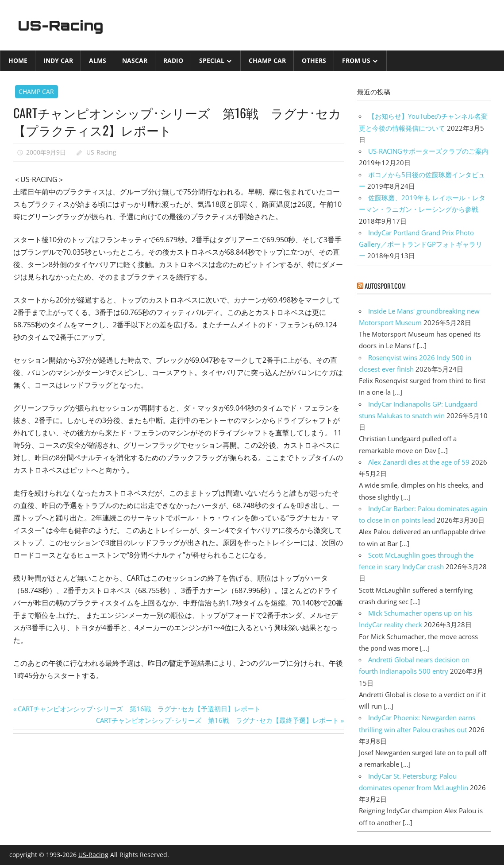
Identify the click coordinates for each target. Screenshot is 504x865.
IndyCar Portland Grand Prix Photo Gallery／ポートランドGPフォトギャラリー (421, 244)
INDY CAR (58, 60)
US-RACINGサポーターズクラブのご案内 (428, 151)
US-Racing (61, 25)
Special (212, 60)
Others (314, 60)
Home (18, 60)
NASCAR (135, 60)
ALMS (98, 60)
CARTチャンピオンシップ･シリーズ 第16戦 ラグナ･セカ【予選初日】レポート (139, 709)
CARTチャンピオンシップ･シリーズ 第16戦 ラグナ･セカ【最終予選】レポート (217, 720)
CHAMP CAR (267, 60)
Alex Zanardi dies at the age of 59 (419, 462)
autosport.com (385, 286)
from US (356, 60)
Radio (173, 60)
